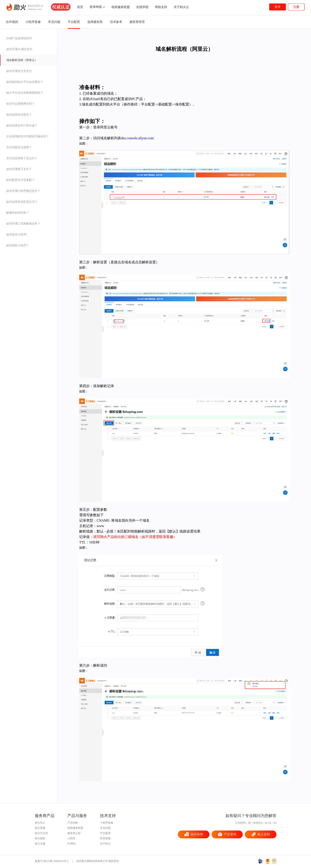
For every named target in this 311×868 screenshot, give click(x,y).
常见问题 (54, 22)
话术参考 (116, 22)
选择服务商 (95, 22)
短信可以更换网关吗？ (20, 104)
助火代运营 (41, 833)
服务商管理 (137, 22)
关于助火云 (181, 7)
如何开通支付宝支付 (19, 71)
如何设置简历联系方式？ (22, 202)
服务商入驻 (74, 833)
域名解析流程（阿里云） (22, 60)
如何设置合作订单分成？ (22, 125)
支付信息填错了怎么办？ (22, 158)
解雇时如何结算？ (18, 213)
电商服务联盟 (121, 7)
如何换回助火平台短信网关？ (25, 82)
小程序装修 (33, 22)
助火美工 (40, 823)
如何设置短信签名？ (19, 115)
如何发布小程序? (17, 234)
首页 (80, 7)
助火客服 (40, 828)
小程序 (71, 838)
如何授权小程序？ (18, 245)
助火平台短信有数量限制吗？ (25, 93)
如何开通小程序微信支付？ (23, 191)
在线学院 (142, 7)
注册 (296, 7)
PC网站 (72, 844)
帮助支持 (161, 7)
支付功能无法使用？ (19, 147)
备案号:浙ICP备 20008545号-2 (52, 861)
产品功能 (73, 823)
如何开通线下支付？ (19, 169)
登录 (277, 7)
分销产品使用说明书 (19, 38)
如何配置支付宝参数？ (20, 180)
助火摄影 (40, 838)
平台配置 (74, 22)
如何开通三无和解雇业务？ (23, 224)
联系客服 (105, 838)
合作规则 (12, 22)
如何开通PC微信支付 (19, 49)
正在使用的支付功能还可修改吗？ (28, 136)
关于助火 (105, 844)
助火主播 (40, 844)
